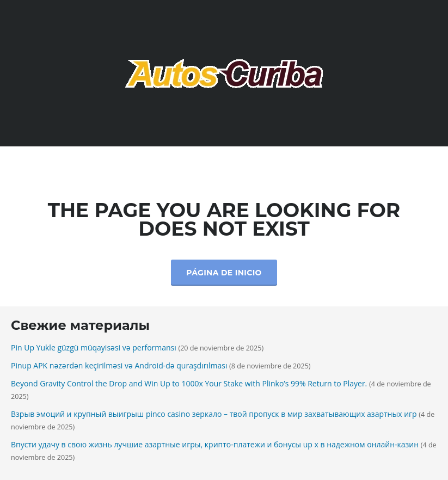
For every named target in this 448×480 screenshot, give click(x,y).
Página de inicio (224, 273)
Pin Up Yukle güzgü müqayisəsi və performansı (94, 347)
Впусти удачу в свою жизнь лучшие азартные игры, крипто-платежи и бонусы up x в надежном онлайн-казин (215, 444)
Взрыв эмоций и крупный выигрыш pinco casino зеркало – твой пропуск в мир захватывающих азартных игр (214, 414)
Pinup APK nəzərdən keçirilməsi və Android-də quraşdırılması (119, 365)
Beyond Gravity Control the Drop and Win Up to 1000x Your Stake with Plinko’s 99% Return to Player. (189, 383)
